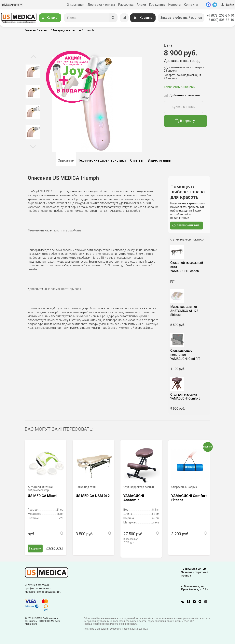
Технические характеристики (102, 160)
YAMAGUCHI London (189, 267)
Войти (227, 5)
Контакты (191, 5)
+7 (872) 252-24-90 (220, 15)
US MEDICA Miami (43, 496)
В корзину (185, 121)
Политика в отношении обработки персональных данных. (116, 629)
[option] (33, 71)
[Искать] (113, 18)
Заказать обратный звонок (181, 18)
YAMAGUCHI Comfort (189, 397)
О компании (76, 5)
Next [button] (33, 146)
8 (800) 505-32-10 (221, 20)
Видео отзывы (160, 160)
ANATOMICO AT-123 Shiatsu (189, 311)
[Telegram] (215, 5)
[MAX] (208, 5)
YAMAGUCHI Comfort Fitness (189, 498)
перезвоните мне (186, 226)
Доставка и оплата (101, 5)
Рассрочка (126, 5)
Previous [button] (33, 57)
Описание (66, 160)
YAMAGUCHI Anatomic (134, 498)
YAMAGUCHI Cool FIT (189, 355)
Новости (174, 5)
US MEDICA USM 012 (93, 496)
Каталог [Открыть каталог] (50, 18)
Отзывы (137, 160)
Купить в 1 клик (184, 107)
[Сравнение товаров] (124, 18)
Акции (141, 5)
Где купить (157, 5)
